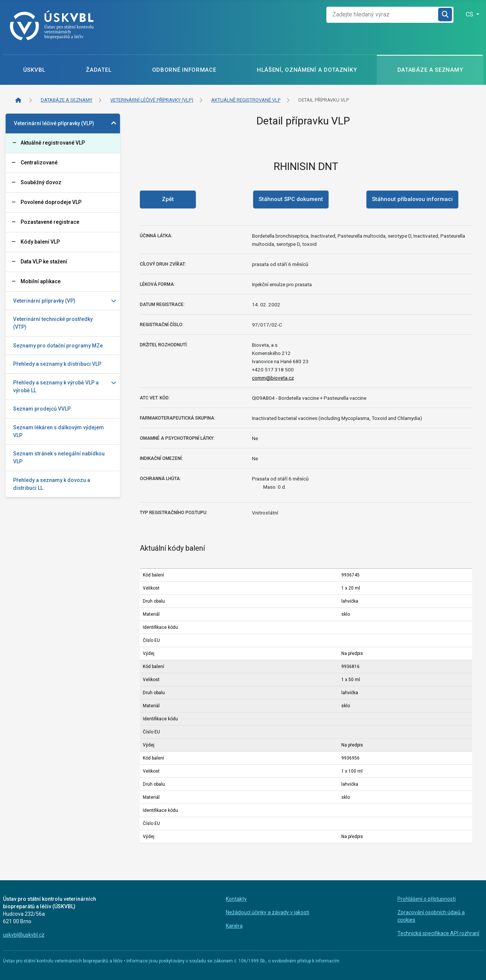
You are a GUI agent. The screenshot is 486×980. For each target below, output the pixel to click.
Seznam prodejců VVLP (42, 409)
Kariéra (234, 926)
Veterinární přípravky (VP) (44, 301)
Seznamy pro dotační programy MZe (58, 346)
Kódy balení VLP (40, 242)
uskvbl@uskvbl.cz (24, 935)
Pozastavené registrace (50, 222)
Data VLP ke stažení (44, 262)
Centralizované (39, 163)
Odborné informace (184, 70)
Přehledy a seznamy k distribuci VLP (57, 364)
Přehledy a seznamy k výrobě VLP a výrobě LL (56, 387)
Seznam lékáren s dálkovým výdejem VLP (59, 431)
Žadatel (99, 70)
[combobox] (382, 15)
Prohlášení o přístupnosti (427, 899)
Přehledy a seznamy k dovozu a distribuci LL (52, 484)
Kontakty (236, 899)
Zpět (168, 199)
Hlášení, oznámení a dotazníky (307, 70)
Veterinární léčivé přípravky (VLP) (54, 123)
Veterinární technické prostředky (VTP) (53, 323)
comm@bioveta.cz (273, 378)
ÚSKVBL (34, 70)
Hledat (445, 15)
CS (470, 14)
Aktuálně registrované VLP (53, 143)
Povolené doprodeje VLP (51, 202)
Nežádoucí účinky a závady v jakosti (267, 912)
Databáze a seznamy (430, 70)
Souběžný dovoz (41, 182)
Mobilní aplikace (41, 281)
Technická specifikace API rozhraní (438, 933)
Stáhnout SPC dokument (291, 199)
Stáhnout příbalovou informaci (412, 199)
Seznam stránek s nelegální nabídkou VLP (59, 457)
